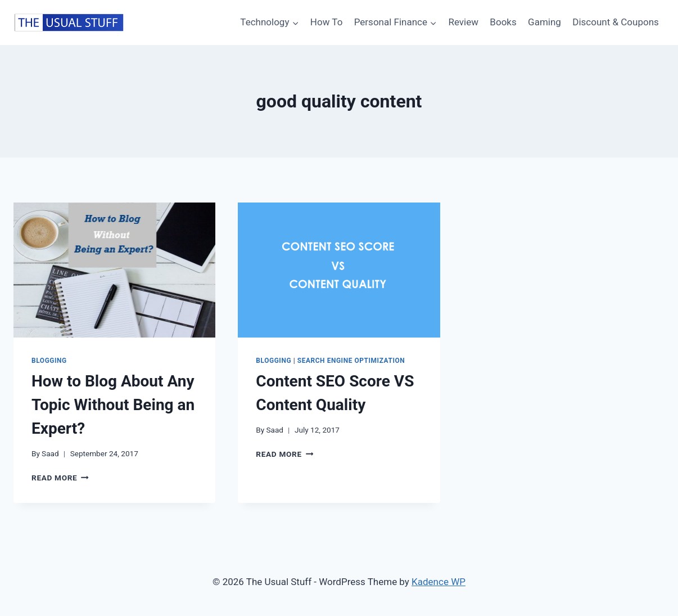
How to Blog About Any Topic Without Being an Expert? (113, 405)
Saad (50, 453)
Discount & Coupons (616, 22)
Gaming (544, 22)
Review (463, 22)
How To (327, 22)
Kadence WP (439, 582)
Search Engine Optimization (351, 361)
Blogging (49, 361)
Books (503, 22)
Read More (60, 478)
